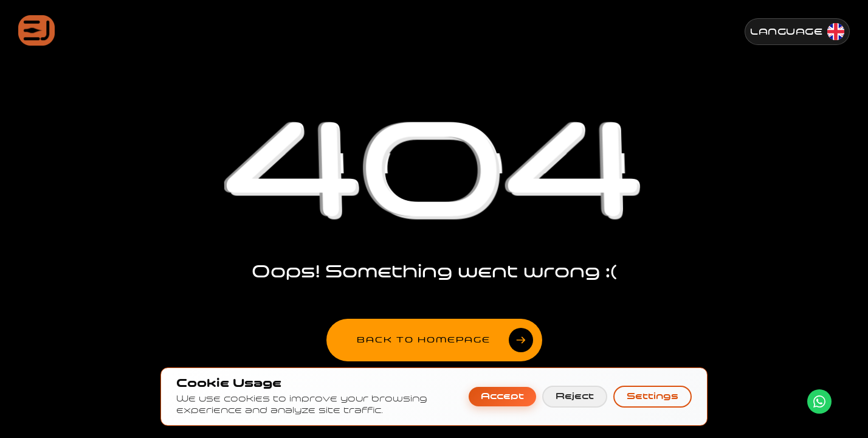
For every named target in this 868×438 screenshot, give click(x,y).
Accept (502, 396)
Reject (575, 396)
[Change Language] (797, 32)
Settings (653, 396)
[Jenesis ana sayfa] (36, 30)
